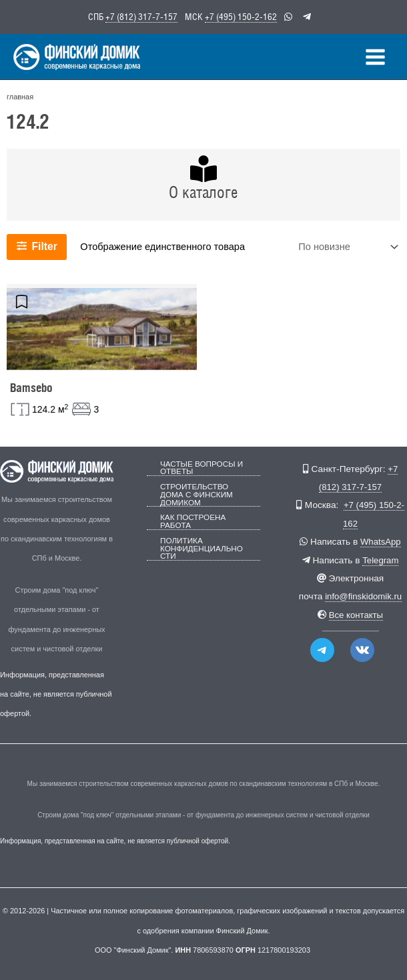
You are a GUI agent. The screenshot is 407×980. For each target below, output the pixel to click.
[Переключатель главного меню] (376, 60)
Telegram (380, 560)
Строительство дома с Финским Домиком (194, 493)
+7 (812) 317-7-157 (141, 16)
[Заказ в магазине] (347, 252)
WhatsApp (381, 542)
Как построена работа (191, 518)
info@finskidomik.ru (363, 596)
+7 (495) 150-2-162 (241, 16)
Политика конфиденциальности (203, 544)
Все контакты (356, 615)
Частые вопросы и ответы (199, 467)
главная (19, 103)
